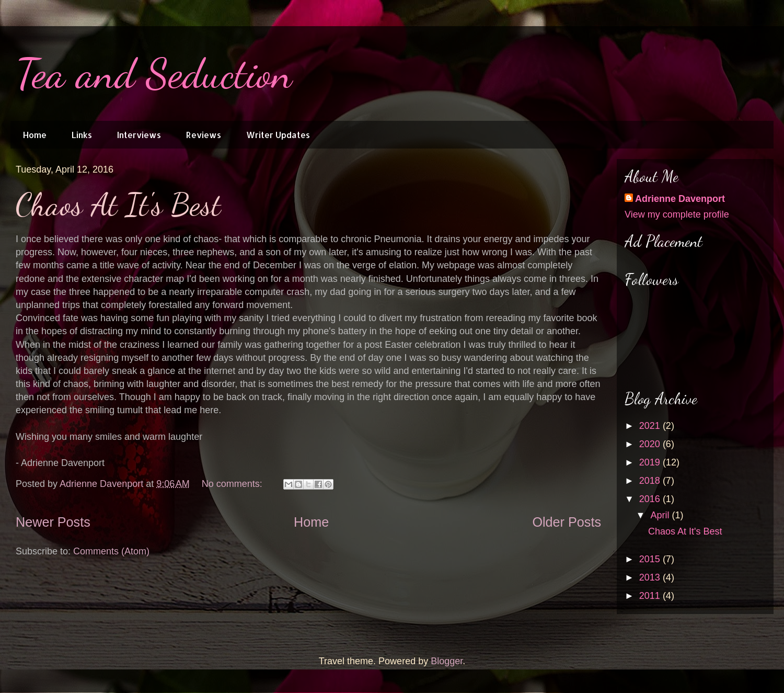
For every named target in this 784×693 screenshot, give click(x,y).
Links (82, 135)
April (661, 515)
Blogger (447, 661)
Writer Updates (278, 135)
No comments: (233, 484)
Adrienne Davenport (680, 199)
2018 (651, 481)
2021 (651, 426)
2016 (651, 499)
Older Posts (567, 522)
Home (35, 135)
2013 (651, 577)
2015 (651, 559)
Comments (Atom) (111, 551)
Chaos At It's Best (118, 205)
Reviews (204, 135)
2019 (651, 462)
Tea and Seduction (154, 73)
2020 (651, 444)
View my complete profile (677, 214)
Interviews (139, 135)
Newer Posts (53, 522)
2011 (651, 596)
